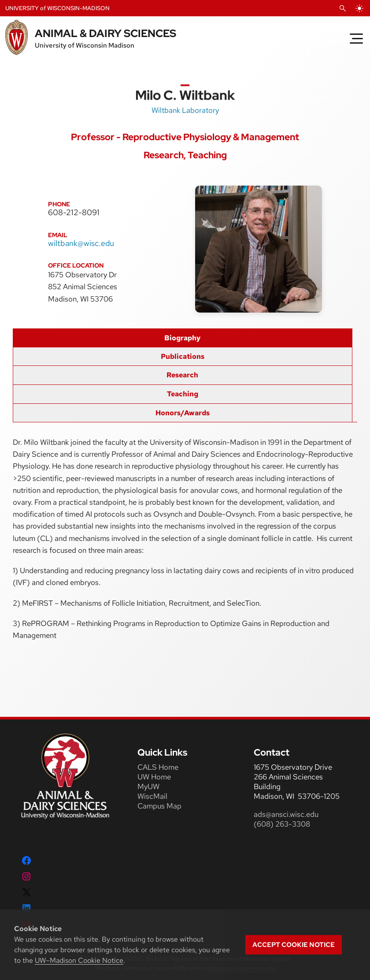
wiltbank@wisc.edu (81, 243)
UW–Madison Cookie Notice (79, 960)
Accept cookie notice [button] (294, 945)
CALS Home (158, 767)
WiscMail (152, 796)
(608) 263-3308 (283, 824)
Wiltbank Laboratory (185, 110)
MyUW (148, 786)
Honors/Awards (183, 413)
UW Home (154, 777)
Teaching (183, 394)
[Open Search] (343, 8)
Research (182, 375)
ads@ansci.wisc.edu (286, 814)
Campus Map (159, 806)
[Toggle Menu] (356, 38)
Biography (182, 338)
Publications (183, 356)
